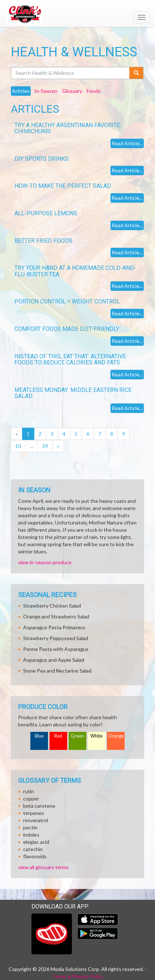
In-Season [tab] (46, 91)
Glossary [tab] (72, 91)
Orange (116, 736)
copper (31, 798)
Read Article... (127, 143)
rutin (29, 791)
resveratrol (36, 820)
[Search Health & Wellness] (71, 73)
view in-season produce (45, 562)
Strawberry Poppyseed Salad (56, 638)
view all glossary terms (43, 867)
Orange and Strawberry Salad (56, 616)
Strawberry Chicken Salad (52, 606)
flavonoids (35, 856)
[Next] (58, 446)
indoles (31, 835)
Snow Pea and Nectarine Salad (57, 671)
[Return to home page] (77, 14)
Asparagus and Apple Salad (54, 660)
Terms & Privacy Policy (77, 976)
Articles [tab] (21, 91)
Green (77, 736)
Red (58, 736)
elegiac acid (36, 842)
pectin (30, 827)
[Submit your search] (136, 73)
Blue (39, 736)
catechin (33, 849)
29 (45, 446)
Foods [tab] (94, 91)
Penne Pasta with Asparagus (56, 649)
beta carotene (39, 806)
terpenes (34, 813)
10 (18, 446)
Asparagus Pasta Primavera (54, 627)
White (96, 736)
